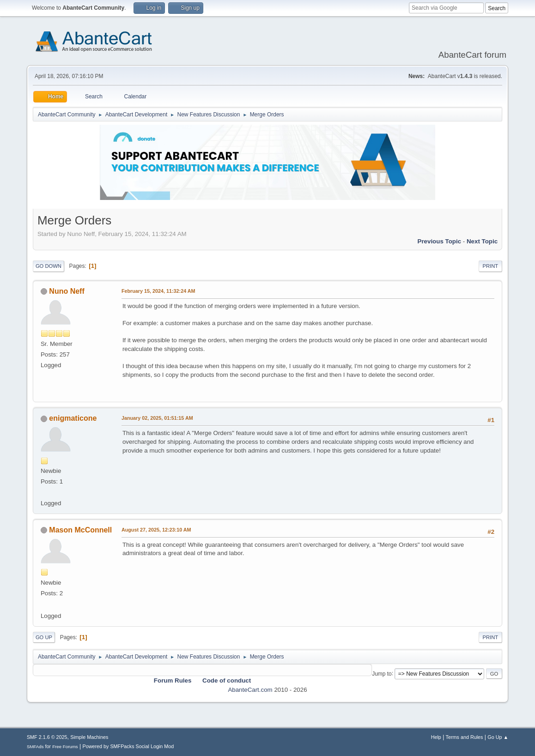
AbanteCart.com (250, 690)
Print (491, 266)
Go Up (44, 637)
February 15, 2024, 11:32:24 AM (158, 291)
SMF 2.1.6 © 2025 (47, 737)
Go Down (49, 266)
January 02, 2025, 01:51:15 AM (157, 418)
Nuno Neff (67, 291)
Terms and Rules (465, 737)
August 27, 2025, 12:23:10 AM (156, 530)
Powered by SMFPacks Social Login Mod (128, 746)
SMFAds (35, 747)
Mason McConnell (80, 530)
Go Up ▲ (498, 737)
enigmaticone (73, 418)
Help (436, 737)
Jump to (382, 673)
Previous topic (440, 241)
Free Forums (65, 747)
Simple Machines (89, 737)
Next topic (482, 241)
